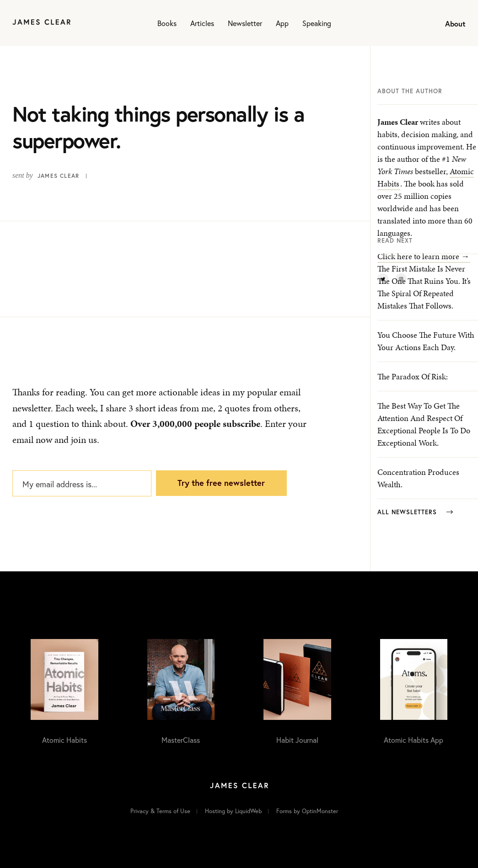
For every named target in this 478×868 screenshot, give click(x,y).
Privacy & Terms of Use (160, 811)
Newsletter (245, 23)
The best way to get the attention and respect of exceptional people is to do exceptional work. (424, 424)
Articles (202, 23)
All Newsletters (415, 512)
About (455, 24)
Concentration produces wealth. (418, 478)
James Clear (58, 176)
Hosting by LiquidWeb (233, 811)
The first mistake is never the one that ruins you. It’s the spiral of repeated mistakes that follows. (424, 287)
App (282, 23)
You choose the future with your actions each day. (426, 341)
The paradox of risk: (413, 376)
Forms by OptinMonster (307, 811)
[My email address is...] (82, 484)
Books (167, 23)
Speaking (317, 23)
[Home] (41, 23)
